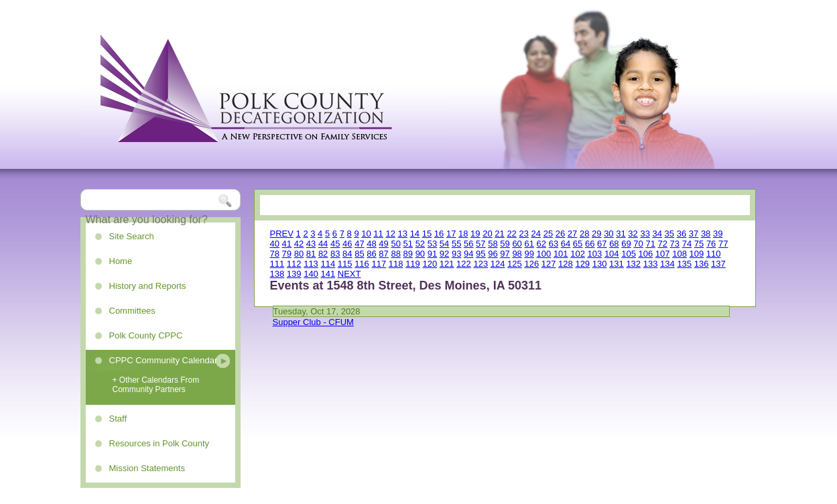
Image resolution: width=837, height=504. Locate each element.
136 (702, 264)
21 (499, 234)
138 (277, 274)
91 (432, 254)
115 (345, 264)
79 (287, 254)
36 (682, 234)
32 (633, 234)
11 (378, 234)
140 (311, 274)
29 (596, 234)
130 (600, 264)
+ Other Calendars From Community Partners (156, 385)
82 (323, 254)
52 (420, 244)
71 (650, 244)
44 (323, 244)
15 (427, 234)
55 (456, 244)
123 (480, 264)
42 (299, 244)
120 (430, 264)
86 (371, 254)
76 (711, 244)
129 (582, 264)
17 (451, 234)
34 (657, 234)
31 (621, 234)
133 (651, 264)
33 (645, 234)
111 (277, 264)
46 (347, 244)
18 (463, 234)
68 (614, 244)
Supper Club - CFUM (313, 322)
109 (697, 254)
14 (415, 234)
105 (629, 254)
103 (595, 254)
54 (444, 244)
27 (572, 234)
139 (294, 274)
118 (396, 264)
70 (638, 244)
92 (444, 254)
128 (566, 264)
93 (456, 254)
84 (347, 254)
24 (536, 234)
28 (584, 234)
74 (687, 244)
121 (447, 264)
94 (468, 254)
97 (505, 254)
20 (487, 234)
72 (663, 244)
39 (718, 234)
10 (366, 234)
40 (275, 244)
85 (359, 254)
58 (493, 244)
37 (694, 234)
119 (413, 264)
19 (475, 234)
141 (328, 274)
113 (311, 264)
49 (383, 244)
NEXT (349, 274)
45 (335, 244)
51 (408, 244)
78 (275, 254)
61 (529, 244)
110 (714, 254)
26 (560, 234)
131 (617, 264)
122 (464, 264)
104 (612, 254)
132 (633, 264)
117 (379, 264)
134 (667, 264)
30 (608, 234)
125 (515, 264)
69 (626, 244)
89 (408, 254)
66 (590, 244)
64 (566, 244)
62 (541, 244)
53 (432, 244)
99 (529, 254)
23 (523, 234)
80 (299, 254)
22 (511, 234)
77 (723, 244)
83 (335, 254)
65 (578, 244)
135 (684, 264)
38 (706, 234)
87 (383, 254)
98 (517, 254)
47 (359, 244)
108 (680, 254)
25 (548, 234)
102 (578, 254)
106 (646, 254)
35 (669, 234)
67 (602, 244)
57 (480, 244)
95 (480, 254)
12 (390, 234)
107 (663, 254)
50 (395, 244)
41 (287, 244)
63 (554, 244)
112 (294, 264)
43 (311, 244)
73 (675, 244)
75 (699, 244)
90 (420, 254)
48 (371, 244)
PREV (282, 234)
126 (531, 264)
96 (493, 254)
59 (505, 244)
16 (439, 234)
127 (549, 264)
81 (311, 254)
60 (517, 244)
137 (718, 264)
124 (498, 264)
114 (328, 264)
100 (544, 254)
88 (395, 254)
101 (561, 254)
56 (468, 244)
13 (403, 234)
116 (362, 264)
